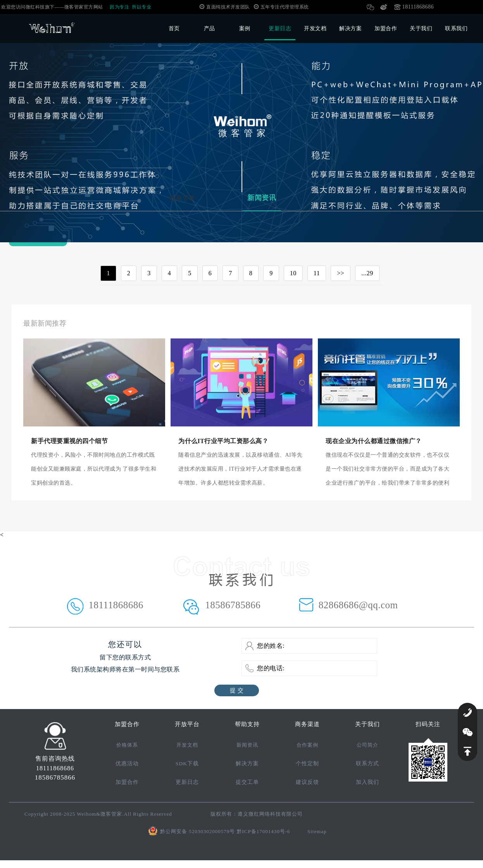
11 (317, 273)
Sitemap (317, 831)
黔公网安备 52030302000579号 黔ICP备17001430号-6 (225, 831)
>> (341, 273)
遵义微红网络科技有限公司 (270, 814)
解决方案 (350, 28)
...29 (367, 273)
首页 (174, 28)
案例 (245, 28)
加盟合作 (386, 28)
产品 (210, 28)
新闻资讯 (262, 198)
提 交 (237, 690)
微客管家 (183, 198)
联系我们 (456, 28)
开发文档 (315, 28)
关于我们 (421, 28)
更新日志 (280, 28)
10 (293, 273)
